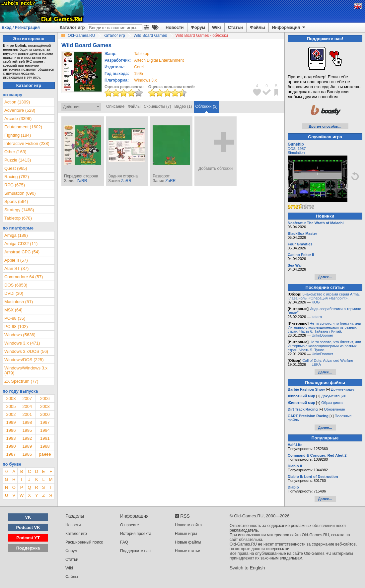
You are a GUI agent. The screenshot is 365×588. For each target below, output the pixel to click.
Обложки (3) (207, 106)
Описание (115, 106)
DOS (292, 149)
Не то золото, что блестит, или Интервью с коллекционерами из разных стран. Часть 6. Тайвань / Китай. (324, 327)
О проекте (130, 525)
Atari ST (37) (16, 268)
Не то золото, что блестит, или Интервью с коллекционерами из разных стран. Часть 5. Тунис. (324, 346)
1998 (27, 422)
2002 (11, 414)
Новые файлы (188, 542)
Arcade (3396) (18, 119)
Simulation (296, 153)
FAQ (124, 542)
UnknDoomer (322, 335)
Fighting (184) (18, 135)
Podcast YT (28, 538)
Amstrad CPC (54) (22, 252)
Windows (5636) (20, 335)
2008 (11, 398)
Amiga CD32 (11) (21, 244)
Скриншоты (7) (157, 106)
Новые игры (186, 534)
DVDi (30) (14, 293)
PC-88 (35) (15, 318)
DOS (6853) (16, 285)
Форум (198, 27)
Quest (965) (16, 168)
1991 (45, 438)
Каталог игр (72, 27)
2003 (45, 406)
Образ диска (332, 403)
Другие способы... (325, 126)
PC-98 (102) (16, 327)
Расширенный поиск (84, 542)
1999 (11, 422)
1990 (11, 446)
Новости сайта (188, 525)
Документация (343, 389)
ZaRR (82, 181)
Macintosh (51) (19, 302)
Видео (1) (183, 106)
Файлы (257, 27)
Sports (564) (16, 201)
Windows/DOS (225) (24, 360)
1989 (27, 446)
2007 (27, 398)
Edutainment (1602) (23, 127)
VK (28, 517)
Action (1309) (17, 102)
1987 (11, 454)
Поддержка (28, 548)
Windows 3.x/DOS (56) (26, 351)
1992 (27, 438)
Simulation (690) (20, 193)
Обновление (334, 409)
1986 (27, 454)
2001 (27, 414)
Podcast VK (28, 527)
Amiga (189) (16, 235)
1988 (45, 446)
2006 (45, 398)
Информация (289, 28)
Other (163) (15, 152)
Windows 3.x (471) (22, 343)
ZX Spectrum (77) (21, 381)
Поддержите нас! (136, 551)
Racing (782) (17, 177)
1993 (11, 438)
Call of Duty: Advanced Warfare (328, 360)
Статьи (235, 27)
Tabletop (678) (18, 218)
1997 (45, 422)
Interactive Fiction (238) (27, 143)
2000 (45, 414)
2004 (27, 406)
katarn (317, 317)
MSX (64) (13, 310)
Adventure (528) (20, 110)
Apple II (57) (16, 260)
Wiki (217, 27)
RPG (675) (15, 185)
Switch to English (247, 568)
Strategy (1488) (19, 210)
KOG (316, 302)
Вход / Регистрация (21, 28)
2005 (11, 406)
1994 (45, 430)
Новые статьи (188, 551)
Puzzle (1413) (18, 160)
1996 (11, 430)
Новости (175, 27)
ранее (45, 454)
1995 (139, 74)
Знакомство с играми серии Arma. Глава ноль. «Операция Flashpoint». (324, 296)
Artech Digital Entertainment (159, 60)
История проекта (136, 534)
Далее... (325, 277)
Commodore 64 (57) (24, 277)
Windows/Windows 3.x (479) (26, 370)
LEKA (316, 364)
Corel (139, 67)
